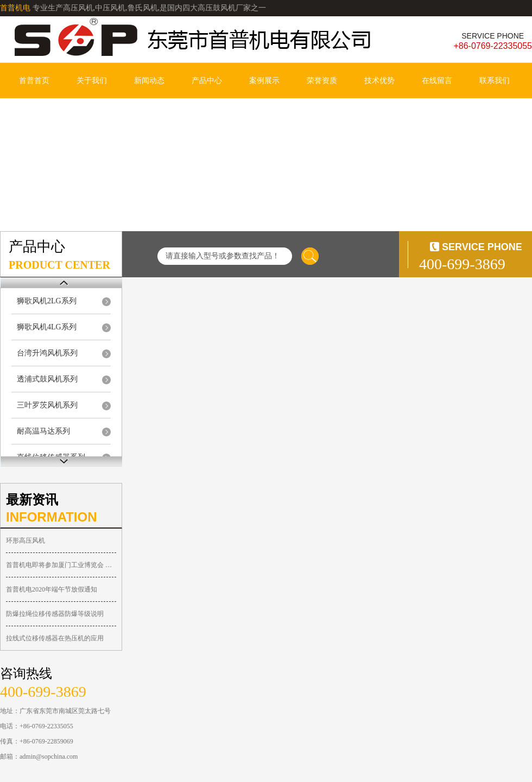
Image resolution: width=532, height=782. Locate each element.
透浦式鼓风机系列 (47, 379)
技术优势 (379, 81)
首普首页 (34, 81)
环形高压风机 (26, 541)
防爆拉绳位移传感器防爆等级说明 (55, 614)
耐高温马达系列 (43, 431)
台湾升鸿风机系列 (47, 353)
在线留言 (437, 81)
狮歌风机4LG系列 (47, 327)
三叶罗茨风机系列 (47, 405)
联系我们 (495, 81)
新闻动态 (149, 81)
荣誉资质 (322, 81)
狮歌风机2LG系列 (47, 301)
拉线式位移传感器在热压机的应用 (55, 638)
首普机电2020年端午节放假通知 (52, 589)
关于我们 (92, 81)
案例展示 (264, 81)
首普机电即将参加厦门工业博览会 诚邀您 (61, 565)
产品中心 (207, 81)
